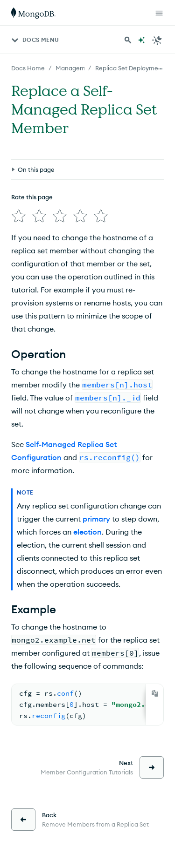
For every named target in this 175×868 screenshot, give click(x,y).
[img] (19, 216)
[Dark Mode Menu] (157, 40)
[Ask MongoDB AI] (141, 40)
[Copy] (155, 693)
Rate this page (32, 197)
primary (96, 519)
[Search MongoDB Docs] (128, 40)
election (87, 532)
